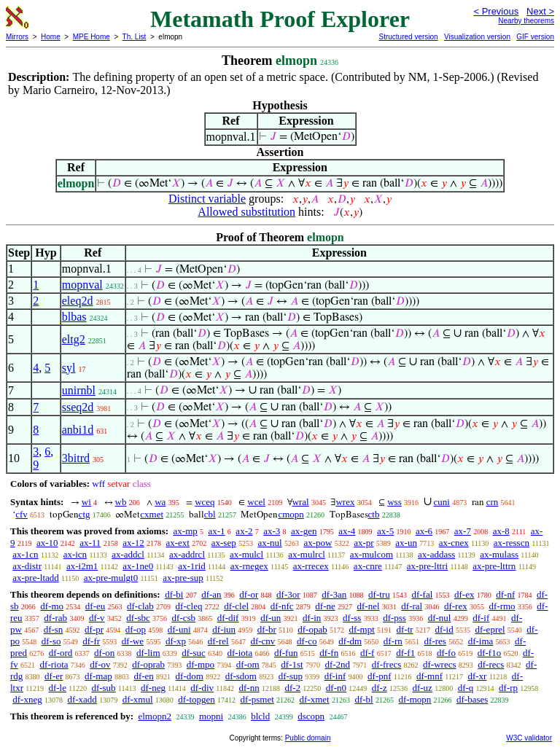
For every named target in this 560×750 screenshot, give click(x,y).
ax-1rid (192, 566)
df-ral (412, 606)
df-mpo (201, 664)
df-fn (329, 653)
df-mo (52, 606)
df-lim (148, 653)
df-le (57, 688)
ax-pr (363, 543)
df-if (481, 618)
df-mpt (361, 629)
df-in (312, 618)
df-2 (292, 688)
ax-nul (269, 543)
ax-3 (272, 531)
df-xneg (27, 699)
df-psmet (257, 699)
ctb (374, 514)
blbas (74, 317)
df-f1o (490, 653)
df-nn (249, 688)
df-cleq (189, 606)
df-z (380, 688)
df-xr (477, 676)
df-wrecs (439, 664)
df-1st (292, 664)
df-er (54, 676)
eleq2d (78, 301)
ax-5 (385, 531)
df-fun (286, 653)
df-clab (140, 606)
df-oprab (148, 664)
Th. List (135, 37)
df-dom (190, 676)
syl (69, 368)
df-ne (325, 606)
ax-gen (304, 531)
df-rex (456, 606)
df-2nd (337, 664)
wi (86, 502)
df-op (136, 629)
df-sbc (138, 618)
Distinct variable (207, 199)
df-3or (288, 594)
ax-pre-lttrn (494, 566)
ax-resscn (512, 543)
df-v (97, 618)
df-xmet (315, 699)
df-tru (379, 594)
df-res (435, 641)
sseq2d (78, 407)
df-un (271, 618)
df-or (249, 594)
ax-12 (133, 543)
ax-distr (27, 566)
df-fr (91, 641)
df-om (248, 664)
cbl (210, 514)
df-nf (505, 594)
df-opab (312, 629)
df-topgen (197, 699)
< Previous (496, 11)
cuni (442, 502)
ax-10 (47, 543)
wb (121, 502)
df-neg (153, 688)
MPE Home (92, 37)
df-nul (440, 618)
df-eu (95, 606)
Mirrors (17, 37)
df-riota (54, 664)
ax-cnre (368, 566)
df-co (307, 641)
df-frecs (386, 664)
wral (301, 502)
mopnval (82, 285)
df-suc (194, 653)
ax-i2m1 (82, 566)
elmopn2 (155, 716)
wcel (256, 502)
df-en (143, 676)
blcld (260, 716)
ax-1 (217, 531)
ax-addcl (128, 554)
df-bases (472, 699)
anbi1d (78, 430)
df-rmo (502, 606)
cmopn (291, 514)
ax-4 (347, 531)
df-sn (54, 629)
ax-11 (90, 543)
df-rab (55, 618)
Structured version (408, 37)
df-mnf (429, 676)
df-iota (240, 653)
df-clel (236, 606)
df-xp (176, 641)
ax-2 (244, 531)
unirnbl (79, 390)
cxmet (152, 514)
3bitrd (76, 458)
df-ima (481, 641)
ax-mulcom (372, 554)
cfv (22, 514)
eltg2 (74, 339)
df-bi (174, 594)
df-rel (218, 641)
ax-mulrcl (307, 554)
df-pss (394, 618)
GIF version (535, 37)
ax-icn (75, 554)
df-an (211, 594)
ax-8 (501, 531)
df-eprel (490, 629)
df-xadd (82, 699)
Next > (540, 11)
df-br (267, 629)
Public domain (308, 738)
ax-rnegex (249, 566)
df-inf (335, 676)
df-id (444, 629)
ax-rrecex (311, 566)
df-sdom (241, 676)
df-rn (393, 641)
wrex (345, 502)
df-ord (61, 653)
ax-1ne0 (138, 566)
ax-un (406, 543)
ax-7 (463, 531)
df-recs (491, 664)
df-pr (94, 629)
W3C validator (529, 738)
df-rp (508, 688)
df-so (51, 641)
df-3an (334, 594)
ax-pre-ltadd (36, 578)
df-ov (100, 664)
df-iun (224, 629)
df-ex (464, 594)
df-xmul (138, 699)
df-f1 (405, 653)
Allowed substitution (246, 212)
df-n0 (336, 688)
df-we (133, 641)
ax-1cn (25, 554)
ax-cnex (454, 543)
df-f (367, 653)
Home (51, 37)
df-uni (179, 629)
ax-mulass (499, 554)
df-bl (363, 699)
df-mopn (415, 699)
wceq (205, 502)
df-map (98, 676)
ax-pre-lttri (427, 566)
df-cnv (262, 641)
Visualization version (477, 37)
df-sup (291, 676)
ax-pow (318, 543)
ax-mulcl (246, 554)
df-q (466, 688)
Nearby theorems (526, 21)
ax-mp (186, 531)
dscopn (311, 716)
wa (160, 502)
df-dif (228, 618)
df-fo (446, 653)
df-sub (103, 688)
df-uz (422, 688)
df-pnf (380, 676)
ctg (85, 514)
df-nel (369, 606)
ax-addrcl (187, 554)
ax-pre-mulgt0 (111, 578)
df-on (104, 653)
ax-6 (424, 531)
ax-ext (177, 543)
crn (493, 502)
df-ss (352, 618)
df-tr (405, 629)
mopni (211, 716)
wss (394, 502)
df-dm (350, 641)
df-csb (184, 618)
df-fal (422, 594)
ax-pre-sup (183, 578)
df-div (202, 688)
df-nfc (282, 606)
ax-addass (436, 554)
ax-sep (224, 543)
